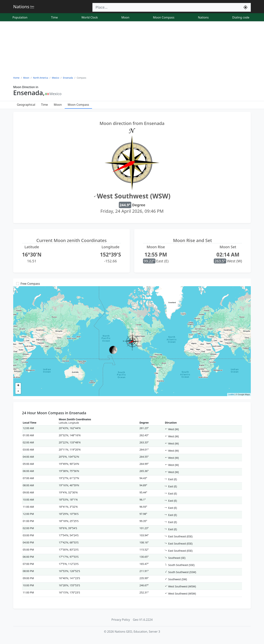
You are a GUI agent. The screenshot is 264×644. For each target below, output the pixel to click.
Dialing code (241, 17)
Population (20, 17)
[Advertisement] (132, 49)
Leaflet (231, 394)
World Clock (90, 17)
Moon (125, 17)
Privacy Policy (121, 620)
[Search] (166, 7)
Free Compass (30, 284)
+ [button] (18, 386)
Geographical (26, 105)
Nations (203, 17)
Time (54, 17)
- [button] (18, 391)
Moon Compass (164, 17)
